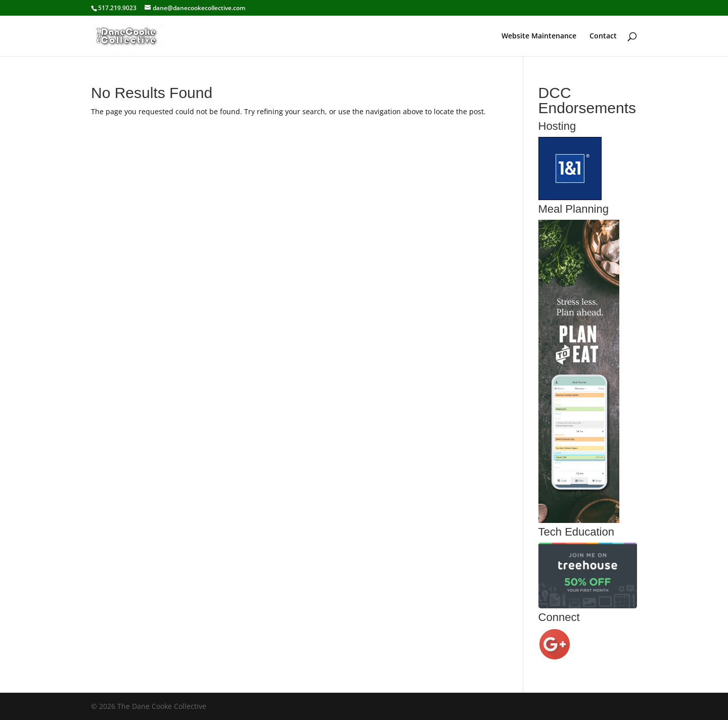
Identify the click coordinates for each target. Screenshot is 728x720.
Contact (603, 36)
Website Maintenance (539, 36)
